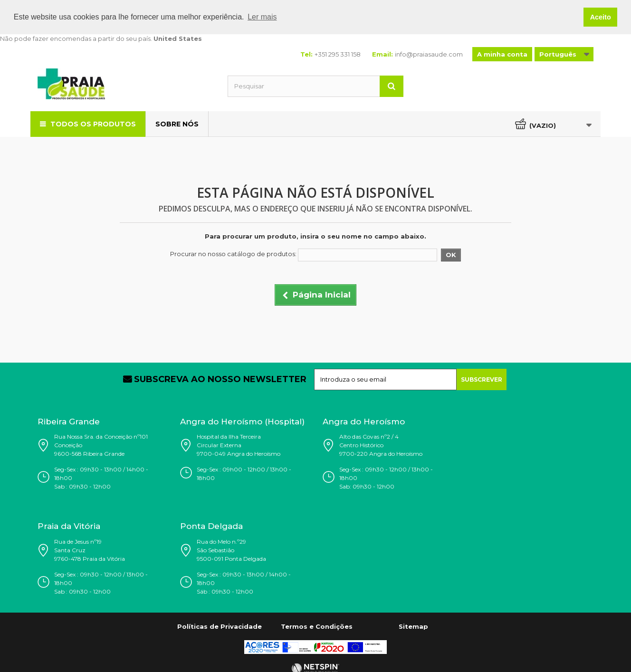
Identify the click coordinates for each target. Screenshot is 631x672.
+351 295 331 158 (338, 54)
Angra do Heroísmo (364, 421)
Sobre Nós (177, 124)
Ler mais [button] (262, 17)
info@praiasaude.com (429, 54)
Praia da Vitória (69, 526)
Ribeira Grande (69, 421)
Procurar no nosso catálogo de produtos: (233, 254)
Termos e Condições (317, 626)
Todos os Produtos (93, 124)
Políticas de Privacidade (220, 626)
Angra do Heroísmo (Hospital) (242, 421)
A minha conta (502, 54)
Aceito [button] (601, 17)
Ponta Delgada (211, 526)
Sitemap (413, 626)
